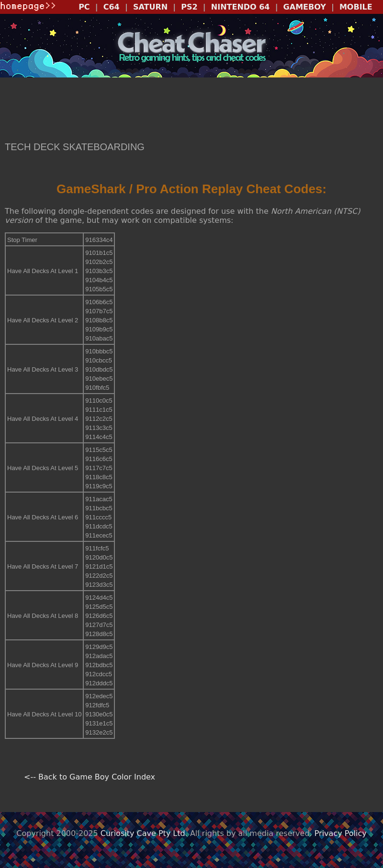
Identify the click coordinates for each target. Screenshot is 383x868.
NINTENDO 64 (241, 7)
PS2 (189, 7)
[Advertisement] (191, 110)
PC (84, 7)
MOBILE (356, 7)
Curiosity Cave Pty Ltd (143, 833)
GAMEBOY (305, 7)
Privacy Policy (341, 833)
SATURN (150, 7)
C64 (112, 7)
